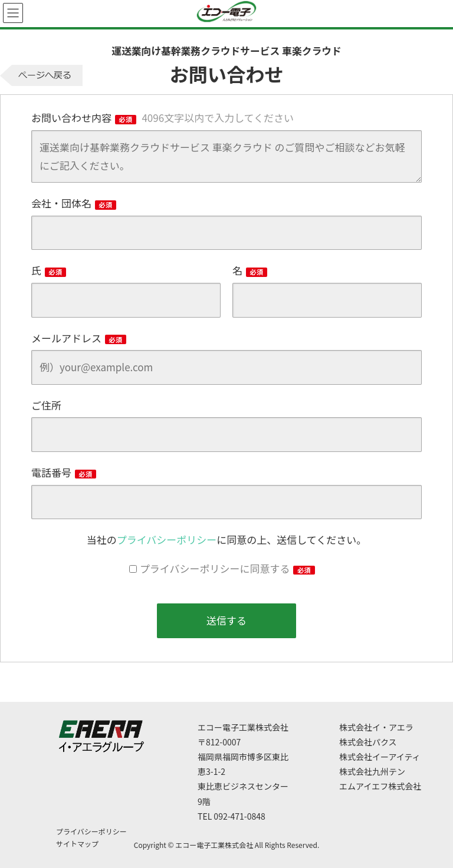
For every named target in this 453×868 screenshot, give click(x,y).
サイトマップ (77, 844)
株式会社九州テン (372, 771)
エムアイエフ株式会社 (380, 786)
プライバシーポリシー (167, 539)
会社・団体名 (74, 203)
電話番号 (64, 472)
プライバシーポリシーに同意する (227, 568)
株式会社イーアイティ (380, 757)
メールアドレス (79, 338)
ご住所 (46, 405)
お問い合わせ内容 (163, 118)
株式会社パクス (368, 742)
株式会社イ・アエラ (376, 727)
